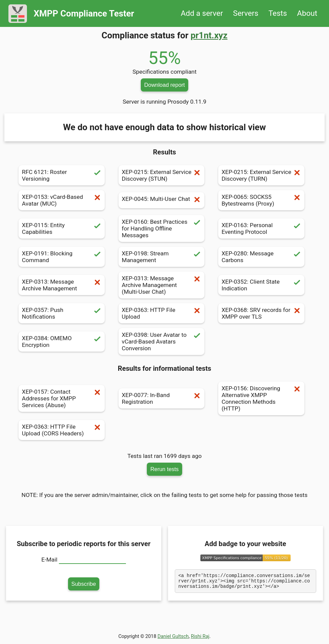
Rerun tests (164, 469)
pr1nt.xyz (209, 35)
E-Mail (50, 560)
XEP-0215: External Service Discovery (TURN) (261, 175)
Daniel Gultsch (173, 638)
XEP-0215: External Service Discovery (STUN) (162, 175)
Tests (278, 13)
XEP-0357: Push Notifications (62, 313)
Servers (246, 13)
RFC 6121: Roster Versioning (62, 175)
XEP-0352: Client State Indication (261, 285)
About (307, 13)
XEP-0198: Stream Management (162, 257)
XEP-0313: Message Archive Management (62, 285)
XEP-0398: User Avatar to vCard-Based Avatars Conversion (162, 342)
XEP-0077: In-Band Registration (162, 398)
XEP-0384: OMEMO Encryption (62, 342)
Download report (164, 85)
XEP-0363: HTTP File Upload (162, 313)
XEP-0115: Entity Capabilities (62, 228)
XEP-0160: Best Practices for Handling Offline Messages (162, 228)
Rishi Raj (200, 638)
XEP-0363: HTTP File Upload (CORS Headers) (62, 430)
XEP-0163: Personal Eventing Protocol (261, 228)
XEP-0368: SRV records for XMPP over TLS (261, 313)
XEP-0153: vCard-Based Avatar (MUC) (62, 200)
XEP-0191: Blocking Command (62, 257)
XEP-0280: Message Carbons (261, 257)
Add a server (202, 13)
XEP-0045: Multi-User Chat (162, 200)
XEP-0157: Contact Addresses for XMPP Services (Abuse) (62, 398)
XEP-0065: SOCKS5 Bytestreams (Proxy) (261, 200)
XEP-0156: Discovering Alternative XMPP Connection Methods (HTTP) (261, 398)
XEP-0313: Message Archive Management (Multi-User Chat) (162, 285)
